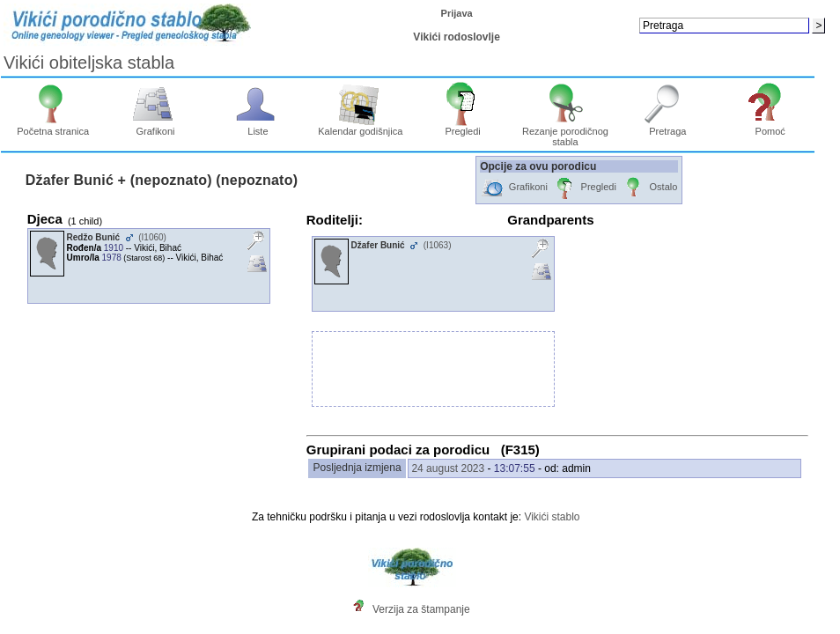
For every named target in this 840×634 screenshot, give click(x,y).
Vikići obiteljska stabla (89, 63)
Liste (258, 127)
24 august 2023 (448, 468)
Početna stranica (53, 127)
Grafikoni (155, 127)
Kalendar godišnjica (360, 127)
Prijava (457, 13)
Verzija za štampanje (421, 609)
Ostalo (649, 188)
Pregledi (463, 127)
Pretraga (668, 127)
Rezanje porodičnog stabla (565, 132)
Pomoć (770, 127)
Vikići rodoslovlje (456, 37)
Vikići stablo (552, 517)
